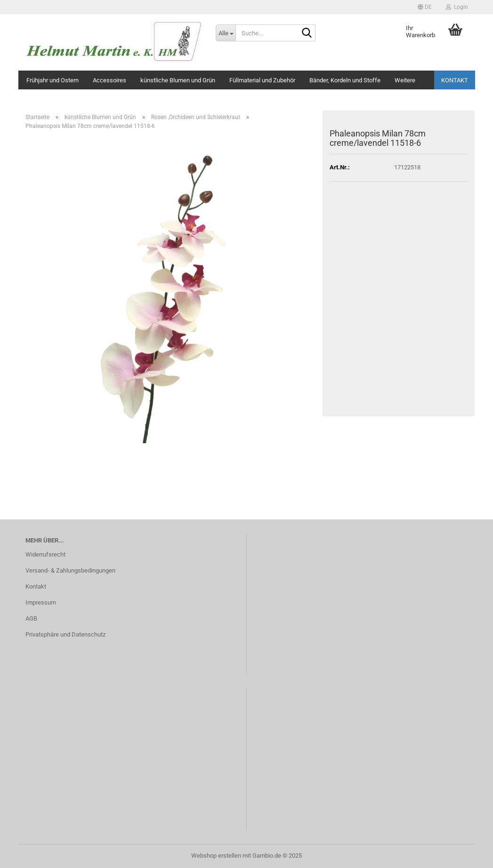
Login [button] (457, 7)
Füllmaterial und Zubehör (262, 80)
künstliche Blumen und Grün (178, 80)
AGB (31, 618)
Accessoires (109, 80)
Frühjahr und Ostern (53, 80)
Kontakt (455, 80)
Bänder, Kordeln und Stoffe (345, 80)
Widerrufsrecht (45, 554)
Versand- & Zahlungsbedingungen (70, 570)
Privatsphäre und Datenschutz (65, 634)
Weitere (405, 80)
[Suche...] (226, 33)
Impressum (41, 602)
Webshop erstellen (216, 856)
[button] (425, 7)
